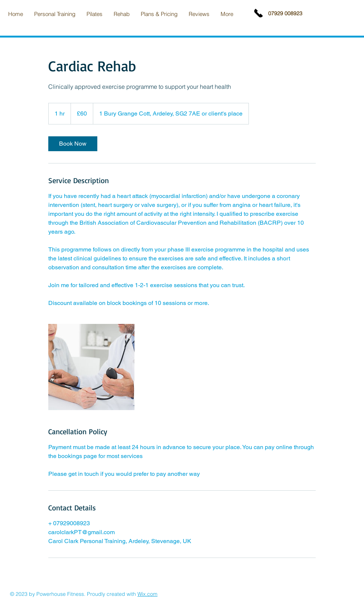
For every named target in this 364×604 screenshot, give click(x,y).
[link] (73, 144)
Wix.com (147, 594)
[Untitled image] (91, 367)
